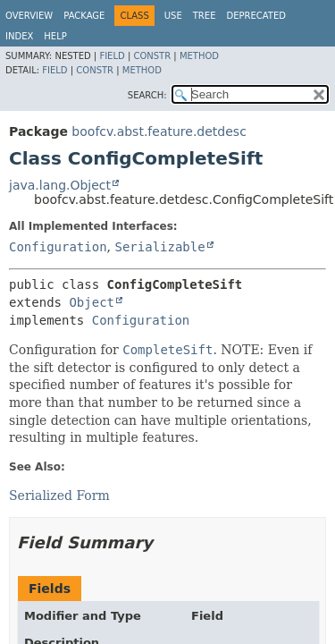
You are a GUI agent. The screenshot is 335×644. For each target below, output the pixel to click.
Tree (205, 16)
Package (84, 16)
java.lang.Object (60, 185)
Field (112, 56)
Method (199, 56)
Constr (152, 56)
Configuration (58, 247)
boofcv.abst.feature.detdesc (159, 131)
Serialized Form (59, 496)
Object (92, 302)
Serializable (159, 247)
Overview (29, 16)
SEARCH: (147, 95)
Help (55, 36)
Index (19, 36)
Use (173, 16)
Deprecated (256, 16)
